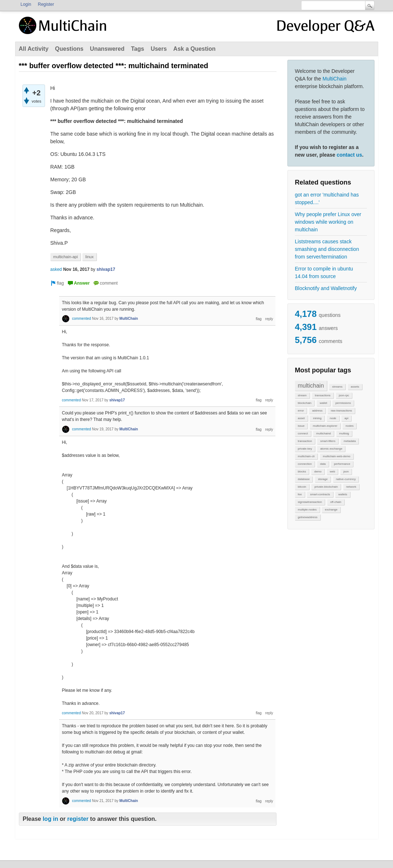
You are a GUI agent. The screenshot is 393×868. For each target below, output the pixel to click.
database (304, 479)
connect (303, 433)
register (78, 819)
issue (301, 426)
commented (81, 319)
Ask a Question (195, 49)
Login (26, 4)
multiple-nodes (307, 510)
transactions (323, 395)
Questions (69, 49)
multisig (344, 433)
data (323, 464)
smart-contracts (320, 494)
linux (89, 257)
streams (337, 387)
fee (300, 494)
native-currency (346, 479)
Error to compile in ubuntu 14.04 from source (324, 272)
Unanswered (107, 49)
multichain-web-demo (337, 456)
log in (51, 819)
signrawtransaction (310, 502)
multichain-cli (306, 456)
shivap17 (106, 269)
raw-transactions (341, 411)
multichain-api (66, 257)
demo (318, 472)
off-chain (336, 502)
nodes (349, 426)
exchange (331, 510)
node (333, 418)
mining (317, 418)
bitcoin (302, 487)
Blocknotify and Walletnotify (326, 288)
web (333, 472)
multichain (311, 386)
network (351, 487)
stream (302, 395)
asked (56, 269)
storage (323, 479)
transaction (305, 441)
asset (301, 418)
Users (159, 49)
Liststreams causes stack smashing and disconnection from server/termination (327, 249)
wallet (323, 403)
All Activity (34, 49)
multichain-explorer (325, 426)
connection (305, 464)
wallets (343, 494)
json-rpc (344, 395)
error (301, 411)
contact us (349, 155)
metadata (350, 441)
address (317, 411)
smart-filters (328, 441)
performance (342, 464)
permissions (343, 403)
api (346, 418)
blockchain (305, 403)
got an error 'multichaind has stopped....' (327, 199)
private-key (305, 449)
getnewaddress (308, 517)
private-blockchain (326, 487)
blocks (302, 472)
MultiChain (335, 79)
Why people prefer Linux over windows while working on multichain (328, 222)
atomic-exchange (331, 449)
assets (355, 387)
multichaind (323, 433)
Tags (138, 49)
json (346, 472)
